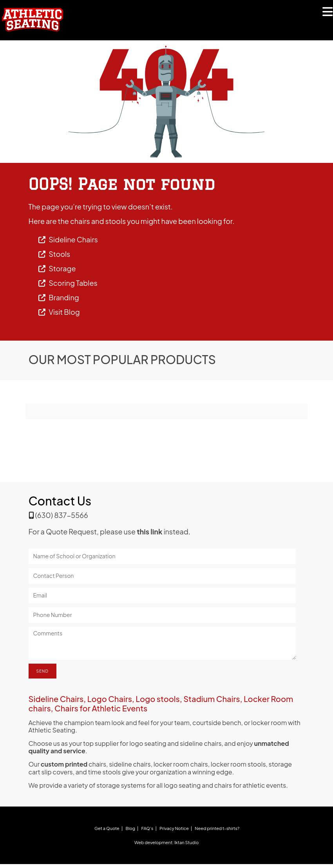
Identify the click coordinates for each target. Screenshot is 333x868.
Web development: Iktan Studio (166, 842)
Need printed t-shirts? (217, 828)
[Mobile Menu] (328, 14)
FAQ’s (147, 828)
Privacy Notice (174, 828)
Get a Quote (107, 828)
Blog (130, 828)
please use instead (144, 531)
